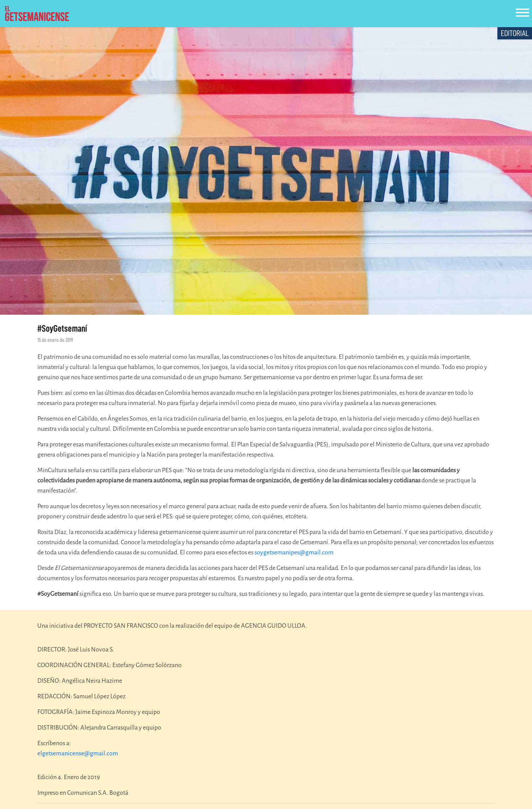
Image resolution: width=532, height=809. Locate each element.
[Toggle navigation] (522, 14)
